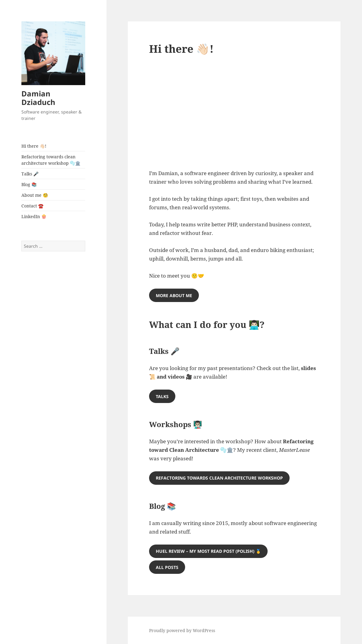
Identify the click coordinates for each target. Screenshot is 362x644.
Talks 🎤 (30, 174)
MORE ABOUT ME (174, 295)
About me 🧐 (35, 195)
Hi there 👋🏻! (34, 146)
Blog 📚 (29, 184)
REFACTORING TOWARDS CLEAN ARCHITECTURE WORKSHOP (219, 478)
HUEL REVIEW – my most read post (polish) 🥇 (208, 551)
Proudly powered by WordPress (182, 630)
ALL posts (167, 567)
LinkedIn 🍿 (34, 216)
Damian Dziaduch (38, 98)
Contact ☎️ (32, 206)
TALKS (162, 396)
